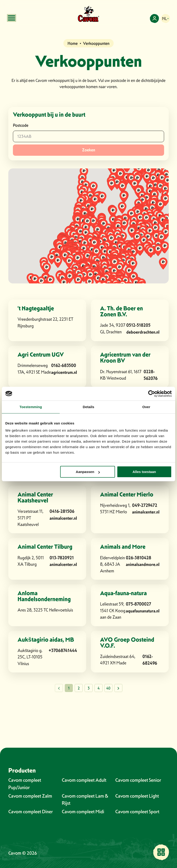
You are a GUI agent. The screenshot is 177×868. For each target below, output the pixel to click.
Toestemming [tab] (31, 407)
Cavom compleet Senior (138, 780)
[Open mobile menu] (12, 18)
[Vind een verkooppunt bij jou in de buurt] (161, 852)
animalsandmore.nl (143, 564)
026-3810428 (139, 558)
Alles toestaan (144, 472)
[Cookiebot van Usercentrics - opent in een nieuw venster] (152, 394)
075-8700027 (139, 604)
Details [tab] (88, 407)
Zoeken (89, 150)
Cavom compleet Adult (84, 780)
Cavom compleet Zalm (30, 796)
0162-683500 (64, 365)
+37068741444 (63, 650)
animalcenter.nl (63, 518)
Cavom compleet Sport (137, 812)
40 (108, 688)
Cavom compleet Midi (83, 812)
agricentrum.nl (64, 372)
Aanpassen (88, 472)
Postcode (21, 125)
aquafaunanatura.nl (143, 611)
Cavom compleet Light (137, 796)
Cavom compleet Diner (31, 812)
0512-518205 (138, 325)
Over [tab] (146, 407)
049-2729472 (145, 505)
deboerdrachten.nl (143, 332)
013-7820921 (62, 558)
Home (73, 43)
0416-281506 (62, 511)
